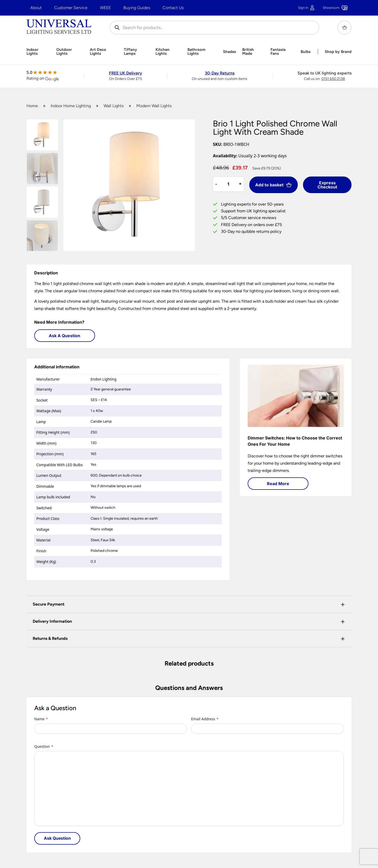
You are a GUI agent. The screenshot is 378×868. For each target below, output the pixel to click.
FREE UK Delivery (126, 73)
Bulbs (306, 52)
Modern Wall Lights (154, 106)
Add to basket (274, 185)
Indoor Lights (32, 52)
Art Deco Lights (98, 52)
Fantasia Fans (278, 52)
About (36, 8)
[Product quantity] (228, 184)
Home (32, 106)
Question (44, 746)
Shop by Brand (338, 52)
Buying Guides (137, 8)
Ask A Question (65, 336)
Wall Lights (114, 106)
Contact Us (173, 8)
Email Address (205, 719)
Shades (230, 52)
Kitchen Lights (163, 52)
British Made (248, 52)
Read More (278, 484)
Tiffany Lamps (130, 52)
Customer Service (71, 8)
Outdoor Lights (64, 52)
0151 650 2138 (333, 79)
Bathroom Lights (196, 52)
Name (41, 719)
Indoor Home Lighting (71, 106)
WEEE (105, 8)
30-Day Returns (220, 73)
